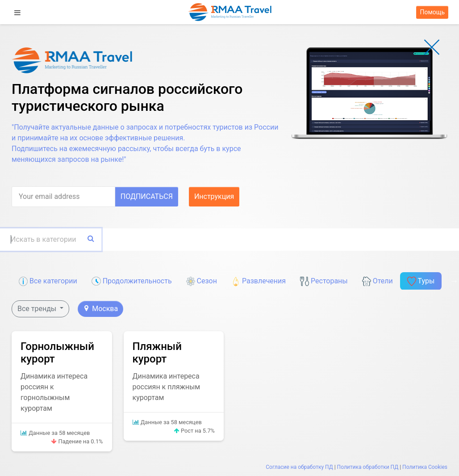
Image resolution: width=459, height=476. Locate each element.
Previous (5, 281)
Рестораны (324, 281)
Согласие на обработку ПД (299, 467)
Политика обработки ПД (368, 467)
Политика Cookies (425, 467)
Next (454, 281)
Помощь (432, 12)
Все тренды (38, 309)
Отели (378, 281)
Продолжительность (132, 281)
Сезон (202, 281)
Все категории (48, 281)
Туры (421, 281)
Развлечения (259, 281)
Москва (101, 309)
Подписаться (147, 196)
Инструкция (214, 196)
